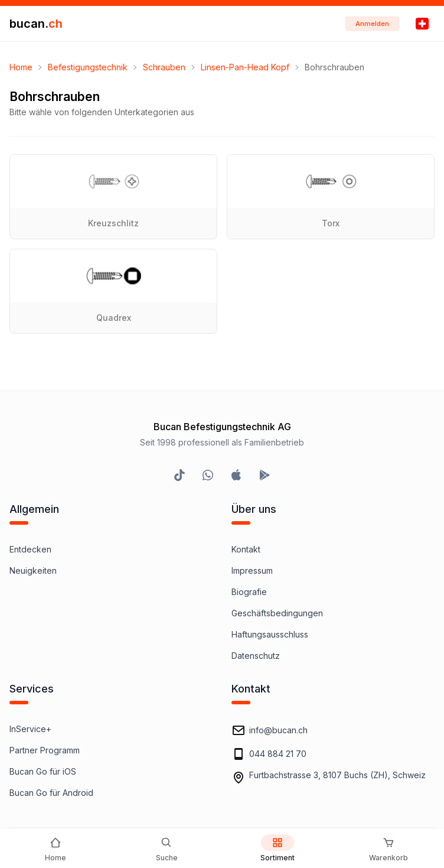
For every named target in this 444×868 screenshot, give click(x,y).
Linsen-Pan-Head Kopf (245, 67)
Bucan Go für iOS (43, 771)
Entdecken (30, 549)
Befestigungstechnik (88, 67)
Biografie (249, 592)
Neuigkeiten (33, 570)
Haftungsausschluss (270, 634)
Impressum (252, 570)
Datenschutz (256, 656)
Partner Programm (45, 750)
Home (21, 67)
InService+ (30, 729)
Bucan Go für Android (51, 793)
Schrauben (164, 67)
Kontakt (246, 549)
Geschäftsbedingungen (277, 613)
